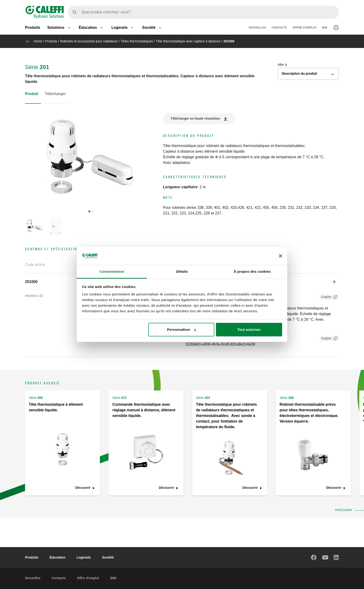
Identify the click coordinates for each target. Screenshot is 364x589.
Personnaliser (181, 329)
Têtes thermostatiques (137, 41)
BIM (324, 28)
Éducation (58, 557)
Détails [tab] (182, 271)
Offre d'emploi (305, 28)
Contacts (279, 28)
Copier (325, 297)
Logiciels (84, 557)
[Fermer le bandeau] (280, 256)
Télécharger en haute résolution (195, 118)
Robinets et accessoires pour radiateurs (89, 41)
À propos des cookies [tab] (252, 271)
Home (38, 41)
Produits (33, 28)
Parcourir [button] (345, 510)
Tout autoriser (249, 329)
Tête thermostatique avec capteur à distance (188, 41)
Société (108, 557)
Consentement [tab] (112, 271)
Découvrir (83, 488)
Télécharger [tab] (55, 94)
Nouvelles (257, 28)
